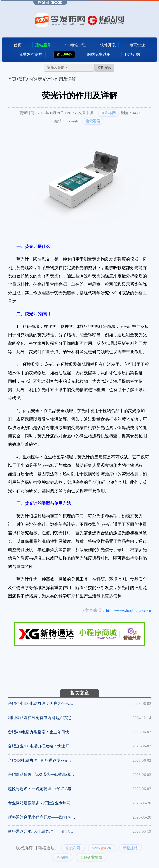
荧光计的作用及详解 (57, 79)
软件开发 (108, 45)
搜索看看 (93, 121)
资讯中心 (64, 54)
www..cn (102, 848)
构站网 (62, 857)
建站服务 (43, 45)
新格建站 (130, 848)
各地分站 (132, 54)
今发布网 (108, 113)
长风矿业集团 (91, 857)
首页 (18, 45)
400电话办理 (76, 45)
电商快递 (137, 45)
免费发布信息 (31, 54)
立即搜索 (105, 68)
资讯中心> (28, 79)
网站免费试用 (99, 54)
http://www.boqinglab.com (128, 610)
